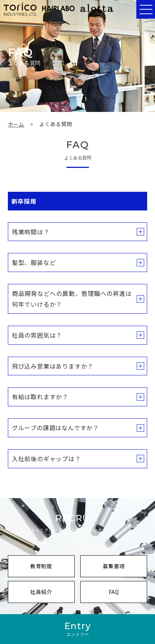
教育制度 (52, 569)
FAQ (128, 595)
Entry (77, 629)
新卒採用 (24, 201)
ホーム (16, 124)
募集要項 (124, 569)
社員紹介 (52, 595)
